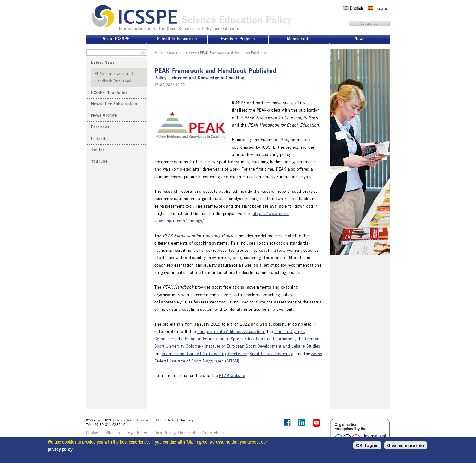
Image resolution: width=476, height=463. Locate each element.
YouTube (99, 161)
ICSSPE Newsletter (109, 93)
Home (159, 53)
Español (379, 8)
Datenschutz (213, 433)
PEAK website (232, 376)
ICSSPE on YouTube (317, 423)
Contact (93, 433)
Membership (299, 39)
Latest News (188, 53)
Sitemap (113, 433)
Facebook (100, 127)
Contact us (369, 23)
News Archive (104, 115)
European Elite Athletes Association (231, 332)
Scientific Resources (177, 39)
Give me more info (406, 445)
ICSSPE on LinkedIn (302, 423)
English (353, 8)
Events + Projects (238, 39)
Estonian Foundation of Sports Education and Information (240, 339)
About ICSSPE (116, 39)
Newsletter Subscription (114, 104)
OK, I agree (367, 445)
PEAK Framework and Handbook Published (114, 77)
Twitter (98, 150)
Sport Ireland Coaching (271, 354)
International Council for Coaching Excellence (204, 354)
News (171, 53)
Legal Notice (137, 433)
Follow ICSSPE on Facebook (287, 423)
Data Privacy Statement (175, 433)
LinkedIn (99, 139)
